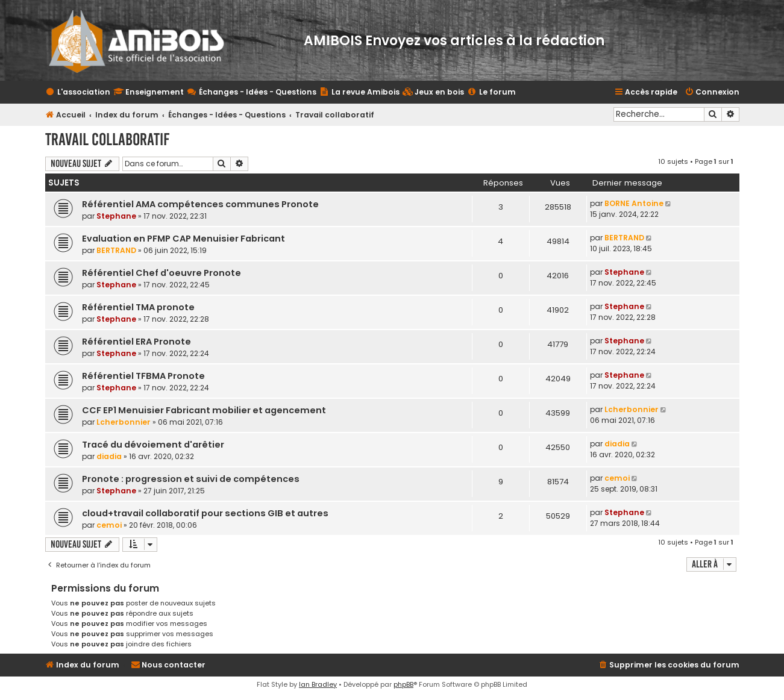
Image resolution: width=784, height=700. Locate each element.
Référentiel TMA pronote (138, 307)
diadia (109, 456)
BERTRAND (116, 250)
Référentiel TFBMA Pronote (143, 376)
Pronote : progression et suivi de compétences (191, 479)
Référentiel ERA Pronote (136, 342)
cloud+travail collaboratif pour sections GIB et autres (205, 513)
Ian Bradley (318, 684)
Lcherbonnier (124, 422)
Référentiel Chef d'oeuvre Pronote (162, 273)
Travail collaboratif (107, 139)
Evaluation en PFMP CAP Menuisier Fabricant (183, 239)
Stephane (116, 216)
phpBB (403, 684)
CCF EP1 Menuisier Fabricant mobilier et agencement (204, 410)
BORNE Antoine (634, 203)
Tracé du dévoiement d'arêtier (153, 445)
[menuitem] (433, 92)
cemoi (617, 478)
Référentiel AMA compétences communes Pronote (200, 204)
